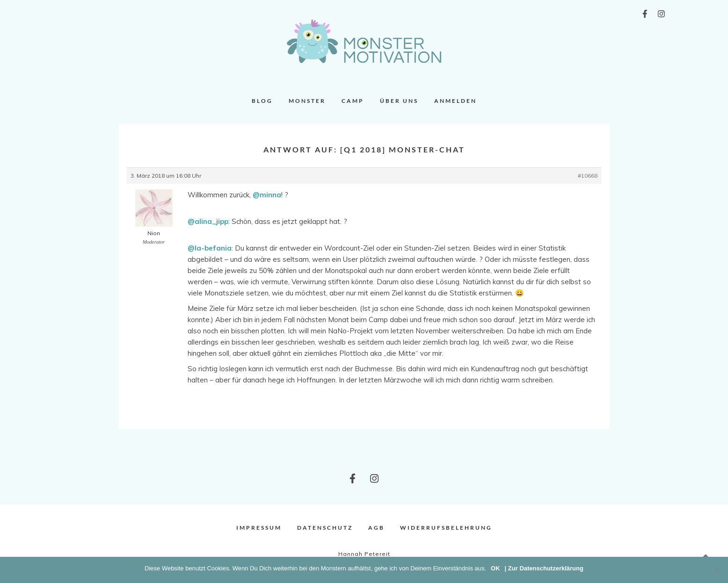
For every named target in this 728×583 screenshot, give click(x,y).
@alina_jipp (208, 221)
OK (495, 568)
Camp (353, 101)
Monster (307, 101)
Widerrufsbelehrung (446, 528)
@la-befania (210, 248)
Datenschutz (325, 528)
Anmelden (455, 101)
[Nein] (716, 570)
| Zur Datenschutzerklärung (544, 568)
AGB (376, 528)
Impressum (259, 528)
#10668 (588, 176)
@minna (267, 195)
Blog (262, 101)
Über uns (399, 101)
